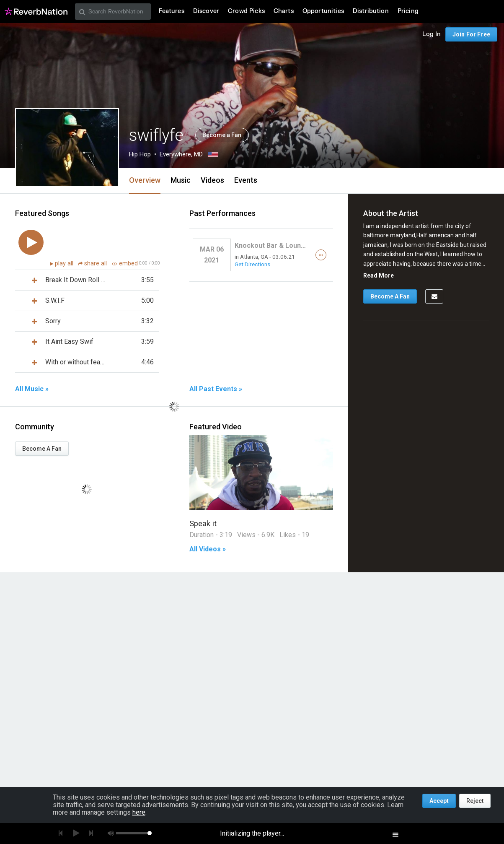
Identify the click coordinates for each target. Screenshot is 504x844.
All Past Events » (216, 389)
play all (65, 264)
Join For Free (471, 34)
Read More (379, 275)
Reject (475, 801)
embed (125, 264)
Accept (439, 801)
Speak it (203, 523)
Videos (212, 180)
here (139, 812)
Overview (145, 180)
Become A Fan (42, 449)
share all (93, 264)
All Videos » (208, 549)
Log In (432, 34)
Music (181, 180)
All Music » (32, 389)
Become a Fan (222, 135)
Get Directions (252, 264)
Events (246, 180)
